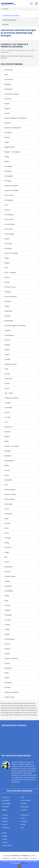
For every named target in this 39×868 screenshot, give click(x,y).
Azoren (7, 113)
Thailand (8, 610)
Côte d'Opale (9, 234)
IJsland (7, 354)
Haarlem (8, 330)
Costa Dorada (10, 224)
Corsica (7, 210)
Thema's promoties (9, 20)
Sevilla (7, 596)
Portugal (8, 538)
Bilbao (7, 161)
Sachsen (7, 571)
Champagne (9, 200)
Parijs (7, 518)
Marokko (8, 451)
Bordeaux (8, 171)
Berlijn (7, 157)
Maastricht (8, 427)
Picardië (7, 523)
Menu (36, 4)
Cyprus (7, 239)
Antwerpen (9, 89)
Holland (7, 345)
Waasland (8, 668)
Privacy (14, 858)
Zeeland (7, 687)
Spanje (5, 836)
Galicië (7, 306)
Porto (7, 533)
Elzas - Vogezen (10, 272)
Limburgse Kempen (12, 398)
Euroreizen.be (8, 4)
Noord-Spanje (10, 499)
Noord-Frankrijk (10, 494)
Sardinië (7, 581)
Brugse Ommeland (11, 186)
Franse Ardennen (11, 297)
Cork (6, 205)
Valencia (7, 649)
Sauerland (8, 586)
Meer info (24, 863)
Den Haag (8, 243)
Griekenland (9, 321)
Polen (7, 528)
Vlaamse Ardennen (11, 658)
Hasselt (7, 340)
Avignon (7, 108)
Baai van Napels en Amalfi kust (15, 118)
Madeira (7, 432)
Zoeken (31, 4)
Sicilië (6, 600)
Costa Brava (9, 219)
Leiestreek (8, 379)
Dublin (7, 258)
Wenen (7, 678)
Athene (7, 104)
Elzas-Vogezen (26, 800)
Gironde (7, 316)
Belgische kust (10, 147)
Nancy (7, 475)
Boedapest (9, 166)
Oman (7, 509)
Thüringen (8, 615)
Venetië (7, 654)
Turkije (7, 629)
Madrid (7, 436)
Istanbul (7, 359)
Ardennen (8, 99)
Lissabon (8, 403)
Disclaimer (34, 858)
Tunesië (7, 625)
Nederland (8, 480)
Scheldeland (9, 591)
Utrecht (7, 644)
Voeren (7, 663)
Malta (7, 441)
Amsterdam (9, 79)
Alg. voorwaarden (23, 858)
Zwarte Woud (9, 697)
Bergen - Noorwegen (12, 152)
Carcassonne (9, 195)
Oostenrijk (8, 514)
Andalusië (8, 84)
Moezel (7, 470)
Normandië (9, 504)
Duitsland (6, 807)
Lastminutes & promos (11, 16)
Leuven (7, 383)
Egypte (7, 263)
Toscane (8, 620)
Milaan (7, 465)
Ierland (7, 350)
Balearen (8, 123)
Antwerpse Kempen (12, 94)
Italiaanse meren (11, 364)
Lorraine (8, 417)
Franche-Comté (10, 287)
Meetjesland (9, 461)
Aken (6, 75)
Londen (7, 412)
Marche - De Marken (12, 446)
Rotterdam (9, 567)
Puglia (7, 552)
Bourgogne (9, 176)
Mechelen (8, 456)
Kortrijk (7, 374)
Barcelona (8, 132)
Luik (6, 422)
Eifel (6, 268)
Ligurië (7, 388)
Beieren (7, 137)
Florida (7, 282)
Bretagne (8, 181)
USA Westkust (10, 639)
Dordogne (8, 248)
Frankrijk (8, 292)
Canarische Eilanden (12, 190)
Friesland (8, 301)
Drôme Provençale (11, 253)
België (7, 142)
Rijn (6, 557)
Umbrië (7, 634)
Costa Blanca (9, 214)
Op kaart (6, 24)
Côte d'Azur (9, 229)
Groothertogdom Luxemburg (15, 325)
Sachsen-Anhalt (10, 576)
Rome (7, 562)
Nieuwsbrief (6, 858)
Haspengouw (9, 335)
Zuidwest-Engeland (11, 692)
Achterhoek (9, 70)
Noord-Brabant (10, 489)
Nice (6, 485)
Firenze (7, 277)
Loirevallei (8, 407)
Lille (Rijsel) (25, 807)
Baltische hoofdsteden (13, 128)
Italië (6, 369)
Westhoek (8, 682)
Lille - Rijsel (9, 393)
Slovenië (8, 605)
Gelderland (8, 311)
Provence (8, 547)
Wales (7, 673)
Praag (7, 543)
